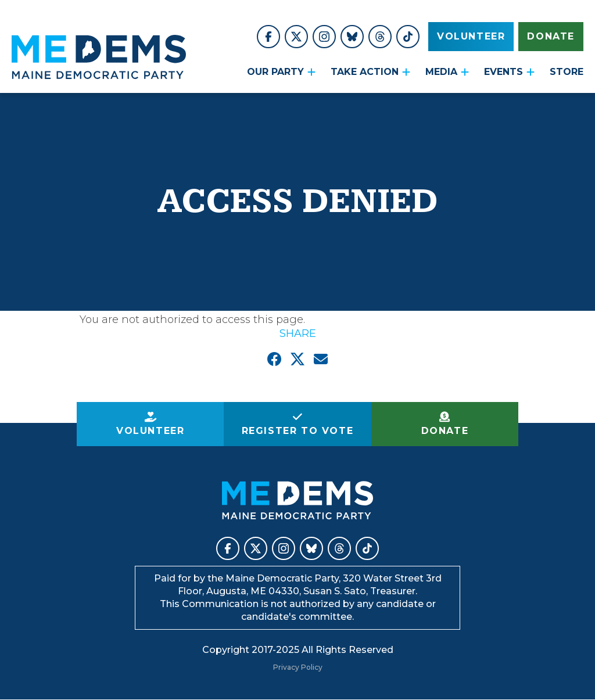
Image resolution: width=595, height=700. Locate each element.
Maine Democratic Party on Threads (380, 37)
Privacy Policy (298, 667)
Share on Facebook (274, 359)
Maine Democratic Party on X (296, 37)
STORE (567, 72)
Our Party (275, 72)
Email (321, 359)
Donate (551, 36)
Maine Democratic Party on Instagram (324, 37)
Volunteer (471, 36)
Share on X (297, 359)
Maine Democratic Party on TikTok (408, 37)
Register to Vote (298, 431)
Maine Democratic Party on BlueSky (352, 37)
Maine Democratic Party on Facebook (268, 37)
